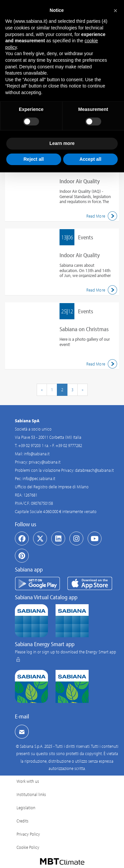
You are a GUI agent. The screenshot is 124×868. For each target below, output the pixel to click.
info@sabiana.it (37, 454)
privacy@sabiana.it (45, 462)
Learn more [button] (62, 143)
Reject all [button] (34, 159)
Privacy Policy (28, 834)
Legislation (26, 808)
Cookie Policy (28, 847)
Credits (22, 821)
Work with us (28, 781)
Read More (103, 216)
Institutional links (31, 794)
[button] (115, 11)
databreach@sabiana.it (94, 470)
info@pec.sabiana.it (39, 478)
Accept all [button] (90, 159)
